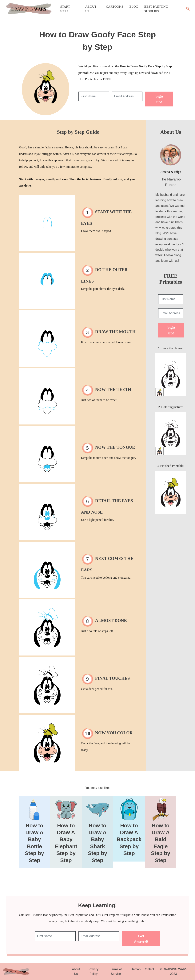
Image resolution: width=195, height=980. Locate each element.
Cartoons (115, 7)
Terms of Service (116, 972)
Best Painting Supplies (156, 9)
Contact (149, 969)
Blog (134, 7)
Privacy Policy (94, 972)
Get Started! (141, 939)
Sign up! (159, 99)
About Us (91, 9)
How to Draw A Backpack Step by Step (129, 839)
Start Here (65, 9)
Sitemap (135, 969)
